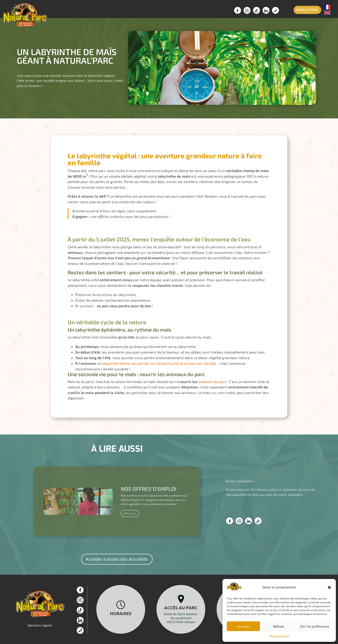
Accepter (243, 626)
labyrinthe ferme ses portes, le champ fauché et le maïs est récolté (159, 363)
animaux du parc (213, 382)
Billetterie (309, 10)
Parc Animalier (76, 11)
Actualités (206, 12)
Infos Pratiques (141, 11)
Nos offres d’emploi (137, 495)
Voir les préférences (315, 626)
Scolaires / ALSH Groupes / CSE (173, 11)
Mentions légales (279, 636)
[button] (329, 587)
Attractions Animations (109, 11)
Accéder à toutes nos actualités (117, 559)
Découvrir (125, 511)
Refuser (279, 626)
